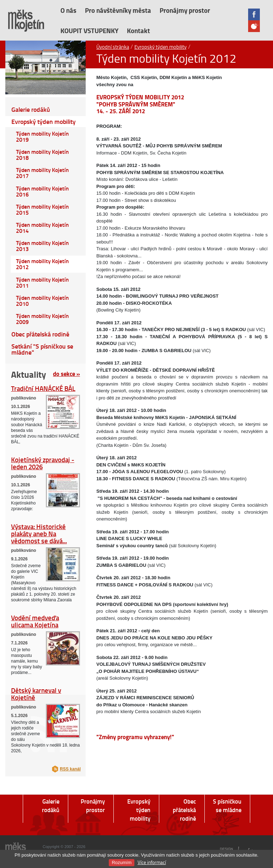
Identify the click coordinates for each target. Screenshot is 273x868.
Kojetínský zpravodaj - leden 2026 (43, 463)
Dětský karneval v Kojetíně (36, 694)
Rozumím (122, 862)
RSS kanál (70, 769)
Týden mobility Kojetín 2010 (42, 301)
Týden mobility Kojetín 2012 (42, 264)
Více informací (152, 862)
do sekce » (66, 373)
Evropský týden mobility (160, 47)
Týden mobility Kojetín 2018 (42, 155)
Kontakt (138, 30)
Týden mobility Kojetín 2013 (42, 246)
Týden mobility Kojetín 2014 (42, 228)
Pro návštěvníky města (118, 10)
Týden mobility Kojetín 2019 (42, 137)
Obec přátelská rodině (40, 334)
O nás (68, 10)
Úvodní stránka (113, 47)
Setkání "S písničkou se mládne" (42, 349)
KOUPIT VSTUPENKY (89, 30)
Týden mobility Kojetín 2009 (42, 319)
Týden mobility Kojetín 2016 (42, 191)
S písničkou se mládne (227, 806)
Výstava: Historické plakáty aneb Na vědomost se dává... (39, 534)
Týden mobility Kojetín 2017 (42, 173)
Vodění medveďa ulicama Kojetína (35, 621)
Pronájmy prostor (185, 10)
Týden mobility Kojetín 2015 (42, 210)
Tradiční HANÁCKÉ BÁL (43, 388)
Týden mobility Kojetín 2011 (42, 283)
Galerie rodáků (31, 109)
